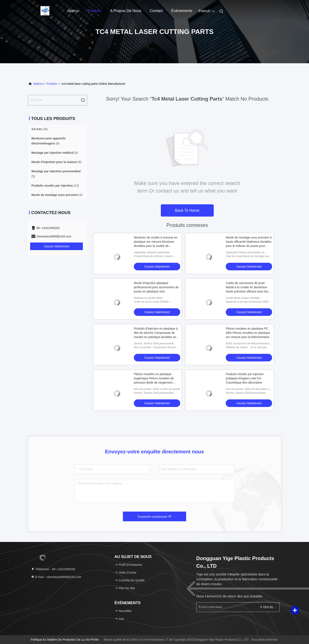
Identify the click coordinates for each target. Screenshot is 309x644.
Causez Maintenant (57, 246)
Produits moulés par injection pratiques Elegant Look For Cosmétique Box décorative (245, 378)
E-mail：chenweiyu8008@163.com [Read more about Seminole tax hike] (56, 577)
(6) (56, 162)
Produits (95, 11)
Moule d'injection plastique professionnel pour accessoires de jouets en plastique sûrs (156, 287)
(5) (56, 174)
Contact (156, 11)
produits (52, 84)
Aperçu (73, 11)
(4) (49, 141)
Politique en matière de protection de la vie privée (65, 640)
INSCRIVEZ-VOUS (268, 607)
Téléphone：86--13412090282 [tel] (53, 569)
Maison (38, 84)
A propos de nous (126, 11)
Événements (182, 11)
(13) (55, 186)
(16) (40, 129)
